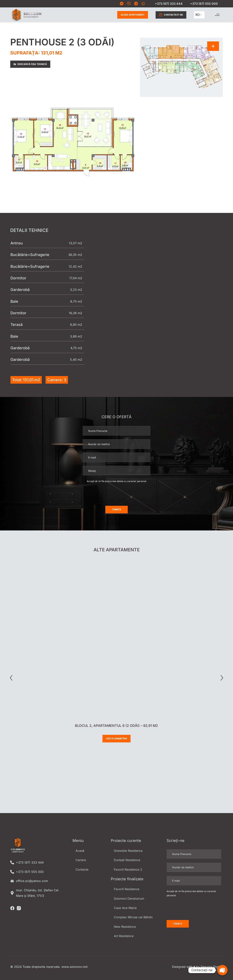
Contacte (82, 869)
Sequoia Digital (211, 967)
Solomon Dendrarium (129, 899)
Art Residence (124, 936)
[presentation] (112, 495)
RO (198, 15)
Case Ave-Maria (125, 908)
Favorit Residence (127, 889)
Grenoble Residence (128, 851)
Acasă (80, 851)
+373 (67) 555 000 (204, 4)
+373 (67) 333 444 (169, 4)
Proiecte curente (126, 841)
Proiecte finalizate (127, 879)
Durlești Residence (127, 860)
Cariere (81, 860)
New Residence (125, 927)
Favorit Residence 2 (128, 869)
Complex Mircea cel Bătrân (133, 917)
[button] (217, 15)
